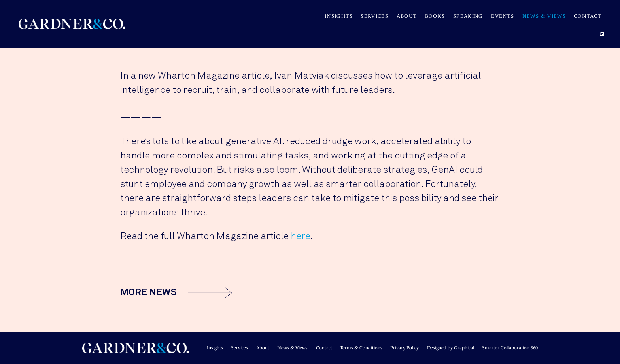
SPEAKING (468, 16)
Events (503, 16)
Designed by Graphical (451, 348)
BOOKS (435, 16)
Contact (588, 16)
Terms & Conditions (361, 348)
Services (374, 16)
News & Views (544, 16)
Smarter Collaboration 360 (510, 348)
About (407, 16)
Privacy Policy (405, 348)
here (301, 236)
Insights (339, 16)
